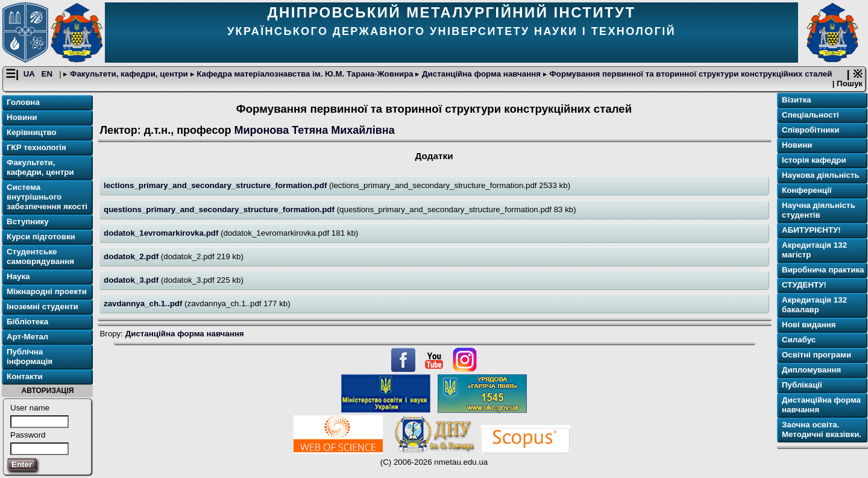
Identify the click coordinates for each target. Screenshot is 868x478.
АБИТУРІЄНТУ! (811, 231)
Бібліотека (27, 322)
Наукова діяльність (821, 176)
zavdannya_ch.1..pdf (144, 303)
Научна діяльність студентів (819, 211)
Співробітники (810, 131)
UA (30, 74)
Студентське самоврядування (40, 257)
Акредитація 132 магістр (814, 250)
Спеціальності (810, 115)
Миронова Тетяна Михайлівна (316, 130)
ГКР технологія (36, 148)
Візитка (797, 100)
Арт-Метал (27, 337)
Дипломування (811, 370)
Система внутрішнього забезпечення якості (47, 197)
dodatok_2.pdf (132, 256)
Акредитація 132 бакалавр (814, 305)
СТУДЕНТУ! (804, 285)
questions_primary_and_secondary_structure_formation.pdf (220, 209)
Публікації (802, 385)
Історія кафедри (814, 161)
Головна (23, 103)
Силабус (799, 340)
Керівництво (32, 133)
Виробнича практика (823, 270)
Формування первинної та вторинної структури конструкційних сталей (690, 74)
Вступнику (28, 222)
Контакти (25, 377)
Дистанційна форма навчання (481, 74)
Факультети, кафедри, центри (129, 74)
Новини (22, 118)
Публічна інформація (30, 357)
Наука (18, 277)
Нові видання (809, 325)
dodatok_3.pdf (132, 280)
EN (48, 74)
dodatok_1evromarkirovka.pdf (162, 233)
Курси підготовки (41, 237)
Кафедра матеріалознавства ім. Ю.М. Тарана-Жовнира (305, 74)
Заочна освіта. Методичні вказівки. (822, 430)
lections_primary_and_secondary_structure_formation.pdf (216, 186)
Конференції (807, 191)
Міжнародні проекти (47, 292)
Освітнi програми (816, 355)
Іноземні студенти (42, 307)
